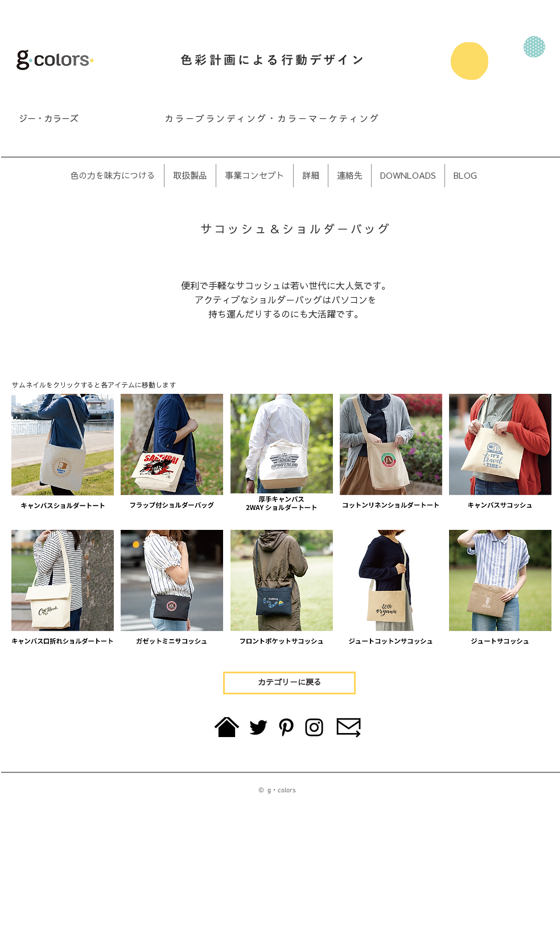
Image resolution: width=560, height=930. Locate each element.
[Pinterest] (286, 727)
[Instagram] (314, 727)
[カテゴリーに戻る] (289, 683)
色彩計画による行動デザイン (273, 61)
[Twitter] (258, 727)
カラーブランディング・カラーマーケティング (273, 119)
